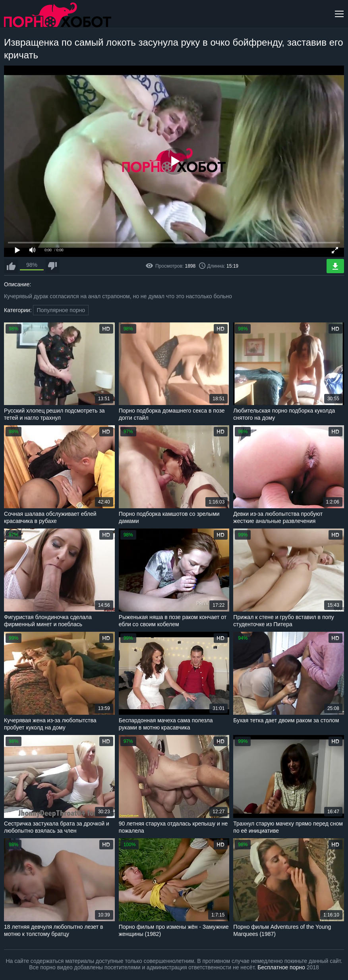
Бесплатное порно (281, 967)
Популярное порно (61, 310)
